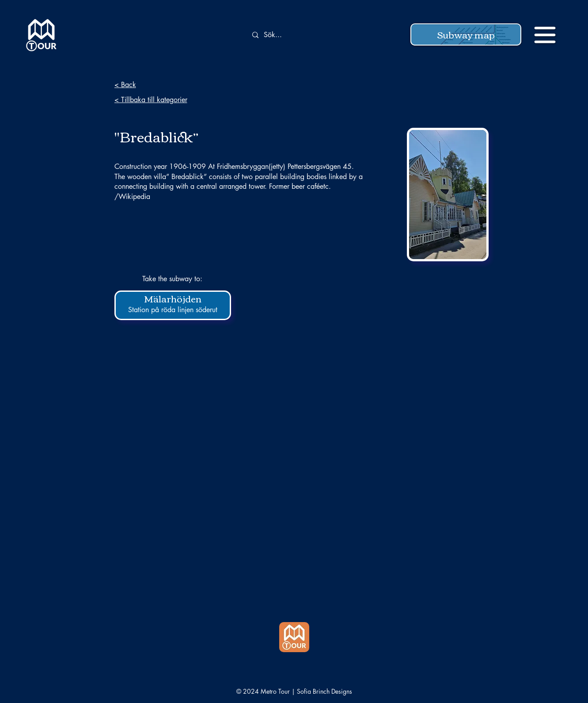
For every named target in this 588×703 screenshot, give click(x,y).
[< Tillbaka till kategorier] (177, 99)
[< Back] (177, 84)
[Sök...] (298, 35)
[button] (466, 34)
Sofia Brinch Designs (324, 691)
